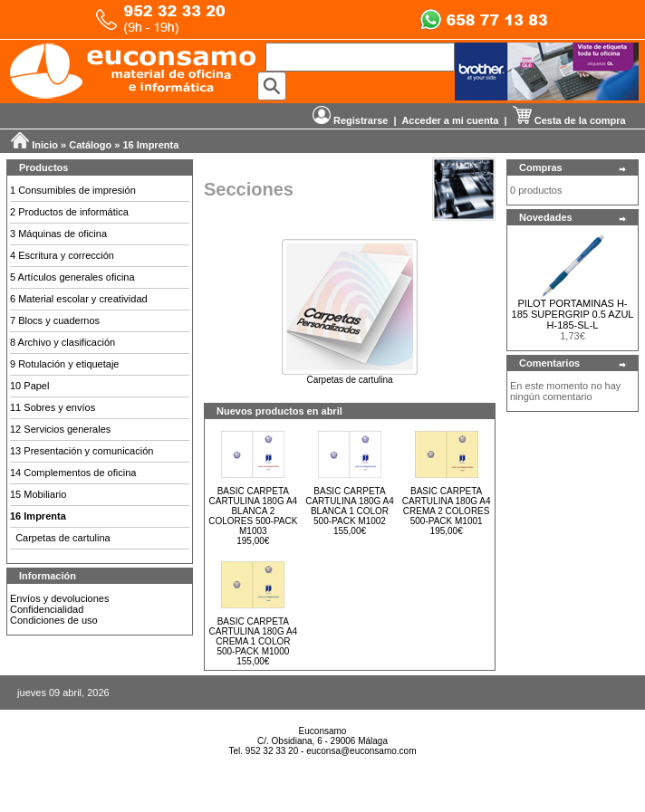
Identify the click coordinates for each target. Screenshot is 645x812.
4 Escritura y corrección (62, 255)
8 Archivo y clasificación (63, 342)
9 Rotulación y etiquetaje (64, 364)
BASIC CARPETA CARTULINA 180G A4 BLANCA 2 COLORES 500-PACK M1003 (253, 511)
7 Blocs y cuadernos (55, 320)
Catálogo (90, 145)
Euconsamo (323, 731)
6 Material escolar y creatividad (79, 299)
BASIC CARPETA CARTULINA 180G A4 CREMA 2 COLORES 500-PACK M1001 (447, 506)
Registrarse (351, 120)
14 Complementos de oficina (73, 473)
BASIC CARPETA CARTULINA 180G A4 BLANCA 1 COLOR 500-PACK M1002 (350, 506)
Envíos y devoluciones (59, 598)
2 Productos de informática (69, 212)
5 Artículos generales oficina (72, 277)
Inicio (45, 145)
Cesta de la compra (569, 120)
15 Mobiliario (38, 494)
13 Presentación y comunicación (82, 451)
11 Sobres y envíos (53, 407)
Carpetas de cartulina (63, 538)
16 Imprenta (151, 145)
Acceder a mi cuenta (450, 120)
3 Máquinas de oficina (58, 234)
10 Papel (29, 386)
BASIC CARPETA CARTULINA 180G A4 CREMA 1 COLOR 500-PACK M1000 (254, 636)
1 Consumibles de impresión (73, 190)
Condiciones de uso (54, 620)
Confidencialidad (47, 609)
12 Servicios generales (60, 429)
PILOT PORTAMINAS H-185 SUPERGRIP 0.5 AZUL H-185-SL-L (573, 314)
